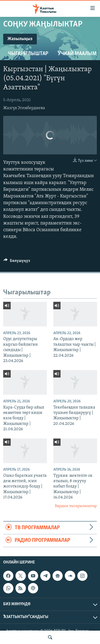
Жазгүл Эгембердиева (24, 108)
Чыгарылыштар (28, 54)
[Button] (17, 262)
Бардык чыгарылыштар (76, 506)
